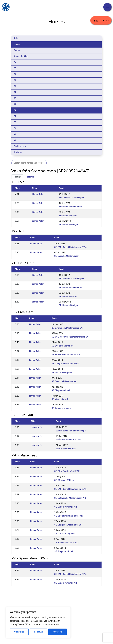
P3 (15, 98)
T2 (15, 116)
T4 (15, 128)
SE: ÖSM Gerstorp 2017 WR (68, 440)
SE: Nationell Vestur (68, 216)
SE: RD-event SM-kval (66, 449)
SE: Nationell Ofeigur (68, 224)
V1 (15, 134)
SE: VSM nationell (60, 399)
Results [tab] (17, 177)
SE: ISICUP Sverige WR (62, 373)
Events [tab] (17, 50)
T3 (15, 122)
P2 (15, 92)
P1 (15, 86)
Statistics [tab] (18, 152)
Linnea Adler (38, 194)
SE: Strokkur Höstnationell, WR (66, 355)
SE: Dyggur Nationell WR (63, 346)
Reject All (38, 632)
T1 (15, 110)
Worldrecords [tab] (20, 146)
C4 (15, 62)
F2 (15, 80)
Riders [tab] (17, 38)
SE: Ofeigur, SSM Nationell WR (65, 364)
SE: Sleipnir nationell (61, 390)
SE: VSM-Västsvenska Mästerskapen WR (70, 337)
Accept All (58, 632)
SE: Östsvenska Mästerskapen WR (67, 328)
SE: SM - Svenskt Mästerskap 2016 (70, 247)
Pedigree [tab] (30, 177)
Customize (19, 632)
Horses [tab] (17, 44)
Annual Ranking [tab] (21, 56)
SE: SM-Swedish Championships (71, 431)
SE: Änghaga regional (61, 408)
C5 (15, 68)
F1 (15, 74)
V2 (15, 140)
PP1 (16, 104)
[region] (38, 623)
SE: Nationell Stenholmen (71, 207)
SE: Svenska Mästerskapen (71, 198)
